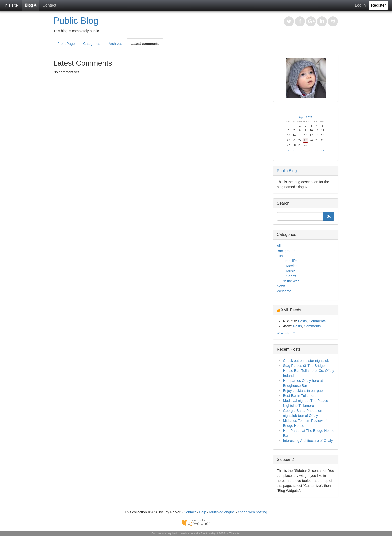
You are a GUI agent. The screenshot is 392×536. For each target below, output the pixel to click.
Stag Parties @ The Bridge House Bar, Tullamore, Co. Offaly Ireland (309, 371)
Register (378, 5)
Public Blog (76, 21)
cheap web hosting (253, 512)
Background (286, 251)
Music (291, 271)
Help (203, 512)
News (281, 286)
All (279, 246)
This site (10, 5)
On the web (291, 281)
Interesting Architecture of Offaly (308, 441)
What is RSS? (286, 333)
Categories (92, 44)
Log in (360, 5)
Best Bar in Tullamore (300, 396)
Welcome (284, 291)
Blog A (31, 5)
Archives (115, 44)
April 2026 (306, 117)
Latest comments (145, 44)
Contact (49, 5)
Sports (291, 276)
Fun (280, 256)
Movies (292, 266)
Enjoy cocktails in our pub (303, 391)
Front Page (66, 44)
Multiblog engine (222, 512)
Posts (302, 321)
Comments (317, 321)
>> (322, 150)
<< (290, 150)
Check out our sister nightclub (306, 361)
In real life (289, 261)
